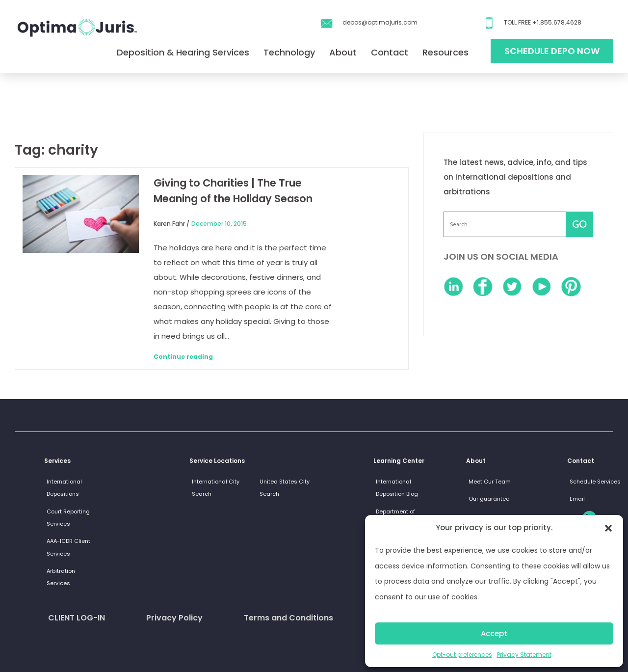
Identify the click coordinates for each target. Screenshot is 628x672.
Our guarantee (489, 499)
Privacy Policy (174, 618)
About (343, 52)
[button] (608, 528)
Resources (445, 52)
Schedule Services (595, 482)
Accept (494, 633)
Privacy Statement (524, 655)
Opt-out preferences (462, 655)
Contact (390, 52)
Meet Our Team (490, 482)
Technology (289, 52)
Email (577, 499)
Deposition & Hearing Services (183, 52)
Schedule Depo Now (552, 51)
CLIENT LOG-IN (77, 618)
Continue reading (183, 357)
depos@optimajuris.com (380, 22)
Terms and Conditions (288, 618)
